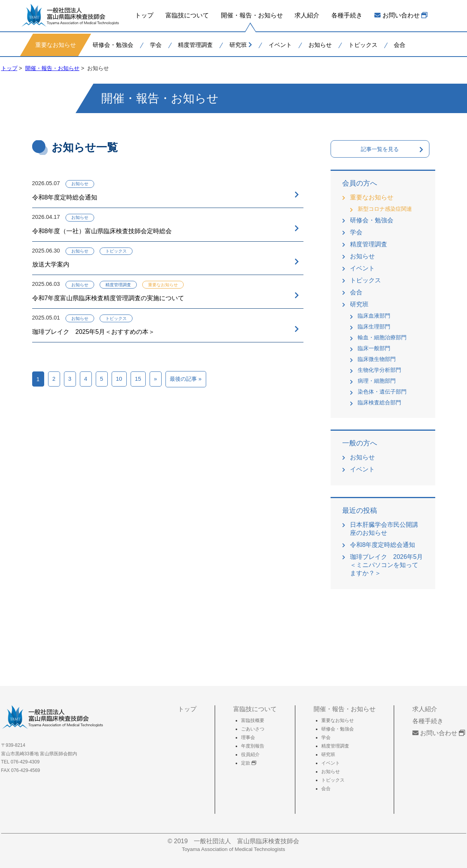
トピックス (363, 44)
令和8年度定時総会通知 (65, 197)
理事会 (248, 737)
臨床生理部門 (374, 327)
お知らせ (320, 44)
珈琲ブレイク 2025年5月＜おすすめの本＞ (94, 332)
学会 (155, 44)
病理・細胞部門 (377, 381)
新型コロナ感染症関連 (385, 209)
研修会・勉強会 (113, 44)
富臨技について (187, 15)
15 (138, 379)
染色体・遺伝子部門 (382, 392)
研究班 (241, 44)
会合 (400, 44)
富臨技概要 (253, 720)
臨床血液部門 (374, 316)
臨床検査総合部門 (379, 402)
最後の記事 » (186, 379)
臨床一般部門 (374, 348)
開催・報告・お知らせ (252, 15)
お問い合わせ (401, 15)
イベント (280, 44)
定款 (249, 763)
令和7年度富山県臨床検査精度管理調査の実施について (108, 298)
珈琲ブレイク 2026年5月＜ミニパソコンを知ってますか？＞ (387, 565)
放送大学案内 (51, 264)
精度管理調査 (195, 44)
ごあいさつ (253, 729)
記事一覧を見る (380, 149)
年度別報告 (253, 746)
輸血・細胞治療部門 (382, 337)
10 (119, 379)
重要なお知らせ (56, 44)
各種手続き (347, 15)
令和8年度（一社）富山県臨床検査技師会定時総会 (102, 231)
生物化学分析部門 (379, 370)
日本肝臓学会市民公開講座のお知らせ (384, 529)
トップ (144, 15)
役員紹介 (250, 755)
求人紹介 (307, 15)
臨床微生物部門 (377, 359)
